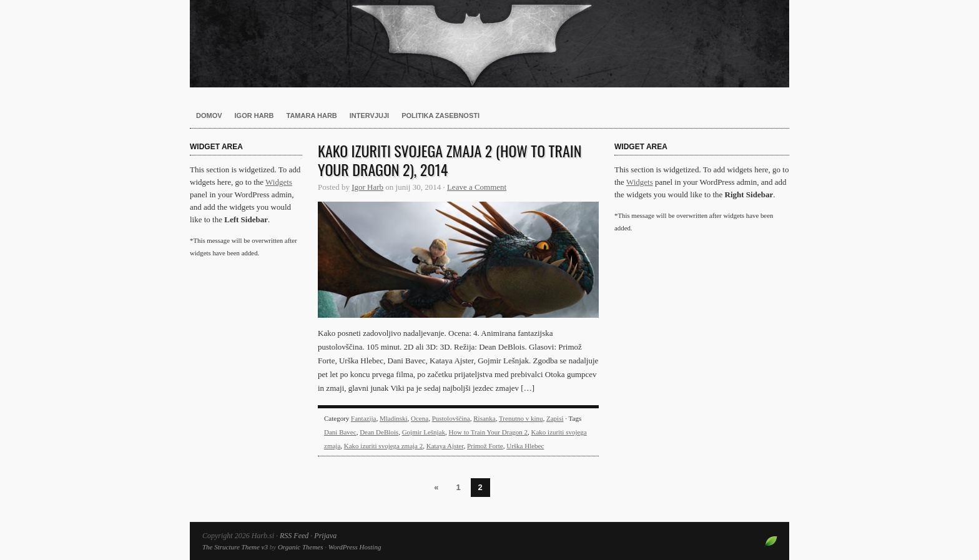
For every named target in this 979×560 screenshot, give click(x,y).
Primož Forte (485, 446)
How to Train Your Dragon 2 (489, 432)
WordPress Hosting (355, 547)
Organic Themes (301, 547)
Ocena (420, 418)
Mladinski (394, 418)
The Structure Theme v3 (235, 547)
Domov (209, 115)
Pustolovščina (451, 418)
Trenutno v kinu (521, 418)
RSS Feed (294, 536)
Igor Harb (254, 115)
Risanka (484, 418)
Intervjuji (369, 115)
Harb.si (489, 44)
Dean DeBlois (379, 432)
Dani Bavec (340, 432)
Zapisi (555, 418)
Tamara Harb (312, 115)
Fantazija (363, 418)
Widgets (279, 182)
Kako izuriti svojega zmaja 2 (383, 446)
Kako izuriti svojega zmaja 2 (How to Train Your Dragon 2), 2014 (450, 160)
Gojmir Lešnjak (424, 432)
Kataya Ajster (445, 446)
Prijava (325, 536)
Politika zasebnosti (440, 115)
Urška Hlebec (525, 446)
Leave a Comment (477, 187)
